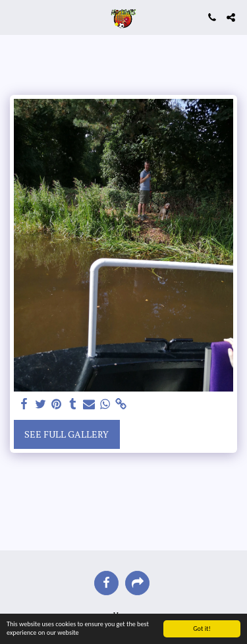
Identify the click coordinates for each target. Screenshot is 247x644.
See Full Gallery (67, 434)
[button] (14, 17)
